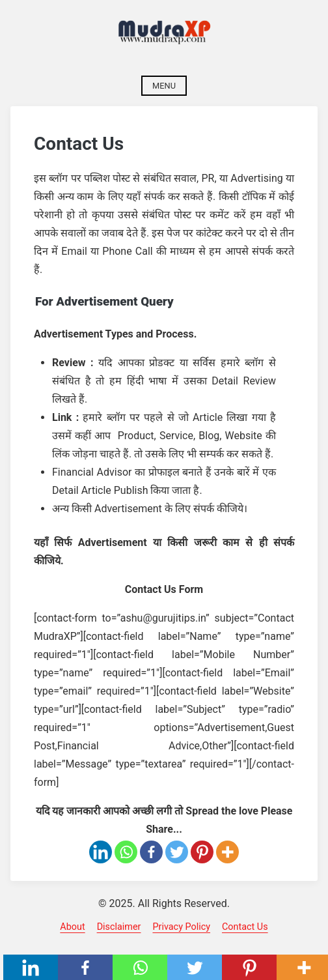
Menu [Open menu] (164, 86)
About (72, 927)
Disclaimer (119, 927)
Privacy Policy (181, 927)
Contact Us (245, 927)
